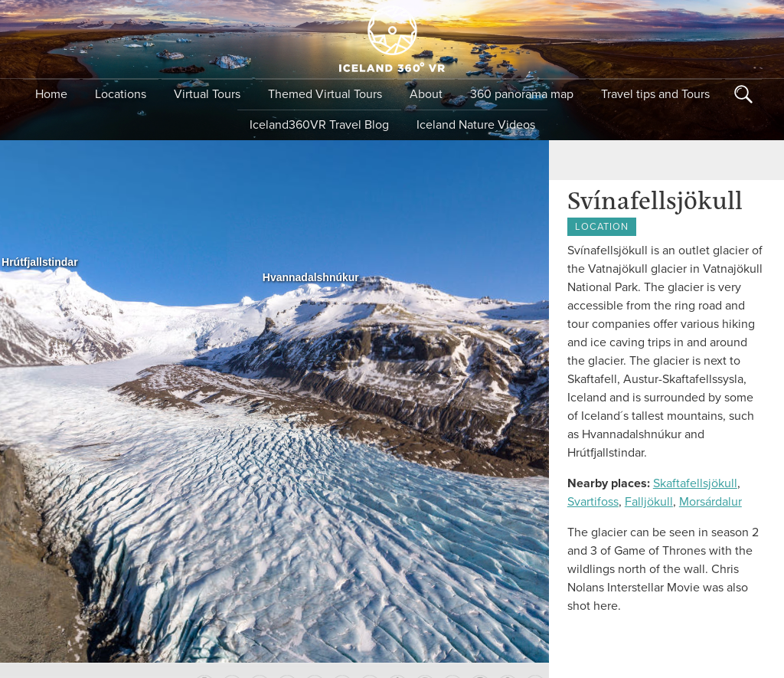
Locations (121, 94)
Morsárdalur (710, 502)
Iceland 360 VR (392, 39)
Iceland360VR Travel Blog (319, 125)
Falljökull (649, 502)
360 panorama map (522, 94)
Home (51, 94)
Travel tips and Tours (655, 94)
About (426, 94)
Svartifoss (593, 502)
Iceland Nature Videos (476, 125)
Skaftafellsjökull (695, 483)
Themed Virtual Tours (325, 94)
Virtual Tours (207, 94)
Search (743, 94)
